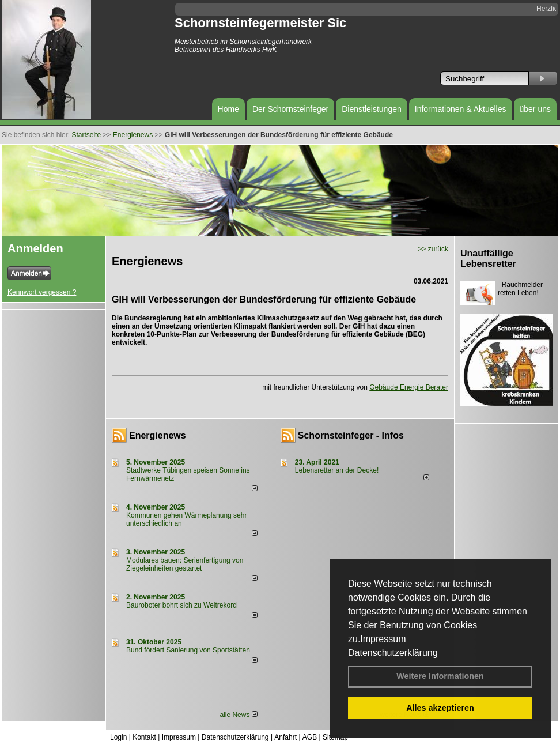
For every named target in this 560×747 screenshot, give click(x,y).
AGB (310, 737)
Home (228, 109)
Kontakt (144, 737)
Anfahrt (285, 737)
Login (118, 737)
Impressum (383, 639)
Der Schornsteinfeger (290, 109)
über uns (535, 109)
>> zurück (433, 249)
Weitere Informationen (440, 676)
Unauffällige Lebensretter (488, 259)
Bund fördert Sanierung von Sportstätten (189, 650)
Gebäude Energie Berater (409, 387)
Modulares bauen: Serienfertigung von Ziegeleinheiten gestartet (185, 564)
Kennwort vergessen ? (42, 292)
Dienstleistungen (372, 109)
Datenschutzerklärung (393, 653)
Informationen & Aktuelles (461, 109)
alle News (238, 715)
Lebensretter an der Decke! (337, 470)
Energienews (158, 435)
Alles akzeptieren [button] (440, 708)
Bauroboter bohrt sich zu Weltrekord (181, 605)
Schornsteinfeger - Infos (351, 435)
